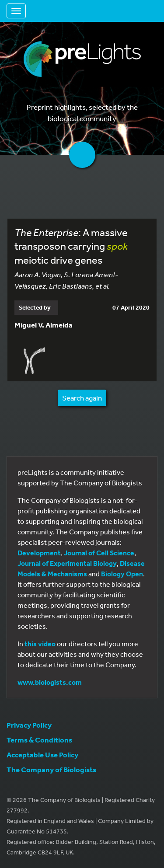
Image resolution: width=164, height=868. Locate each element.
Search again (82, 398)
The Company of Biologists (51, 769)
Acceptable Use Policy (42, 755)
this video (40, 644)
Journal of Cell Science (99, 553)
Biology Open (122, 574)
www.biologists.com (50, 682)
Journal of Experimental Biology (67, 563)
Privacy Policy (29, 725)
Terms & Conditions (39, 740)
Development (39, 553)
